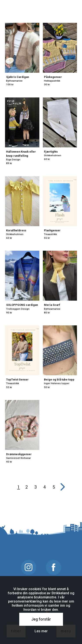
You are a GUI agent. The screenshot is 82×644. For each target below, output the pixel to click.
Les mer (41, 631)
